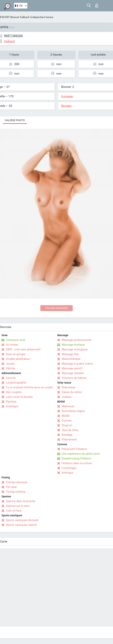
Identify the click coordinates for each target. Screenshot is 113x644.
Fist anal (11, 487)
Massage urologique (75, 349)
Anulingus (12, 406)
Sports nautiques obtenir (22, 525)
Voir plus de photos (57, 308)
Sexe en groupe (16, 354)
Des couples (14, 392)
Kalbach (25, 17)
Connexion (97, 6)
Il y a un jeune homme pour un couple (29, 387)
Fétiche (11, 368)
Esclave (67, 421)
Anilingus (67, 473)
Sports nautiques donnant (22, 520)
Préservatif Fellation (74, 449)
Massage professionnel (77, 340)
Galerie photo (15, 120)
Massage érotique (73, 345)
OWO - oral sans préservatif (23, 349)
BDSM (66, 416)
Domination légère (73, 411)
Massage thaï (70, 354)
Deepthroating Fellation (76, 458)
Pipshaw (11, 402)
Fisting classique (17, 482)
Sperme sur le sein (18, 506)
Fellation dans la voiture (77, 463)
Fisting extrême (16, 492)
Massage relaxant (73, 373)
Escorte (11, 378)
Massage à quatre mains (77, 364)
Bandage (67, 435)
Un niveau (12, 345)
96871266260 (13, 36)
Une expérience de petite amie (81, 454)
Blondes (66, 106)
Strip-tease (68, 387)
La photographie (16, 383)
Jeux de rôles (70, 430)
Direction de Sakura (74, 378)
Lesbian (67, 397)
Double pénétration (18, 359)
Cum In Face (14, 511)
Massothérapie (71, 359)
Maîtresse (68, 406)
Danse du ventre (72, 392)
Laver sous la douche (19, 397)
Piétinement (69, 440)
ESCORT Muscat (10, 17)
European (67, 96)
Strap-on (67, 425)
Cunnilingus (69, 468)
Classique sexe (16, 340)
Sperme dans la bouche (21, 501)
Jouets (10, 364)
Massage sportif (72, 368)
